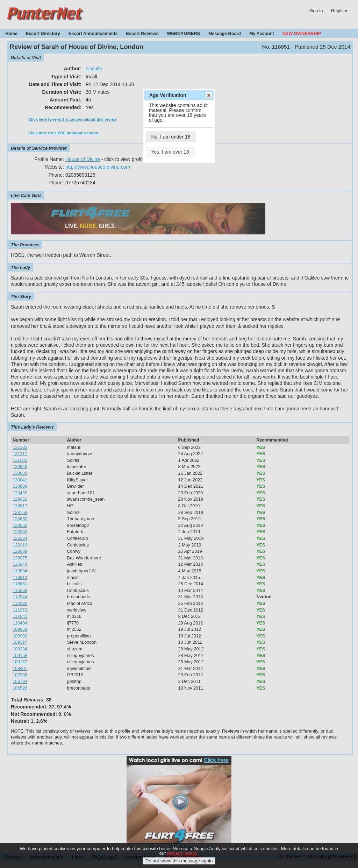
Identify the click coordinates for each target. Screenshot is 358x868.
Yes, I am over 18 (170, 152)
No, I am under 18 (171, 137)
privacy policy (182, 857)
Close (208, 95)
